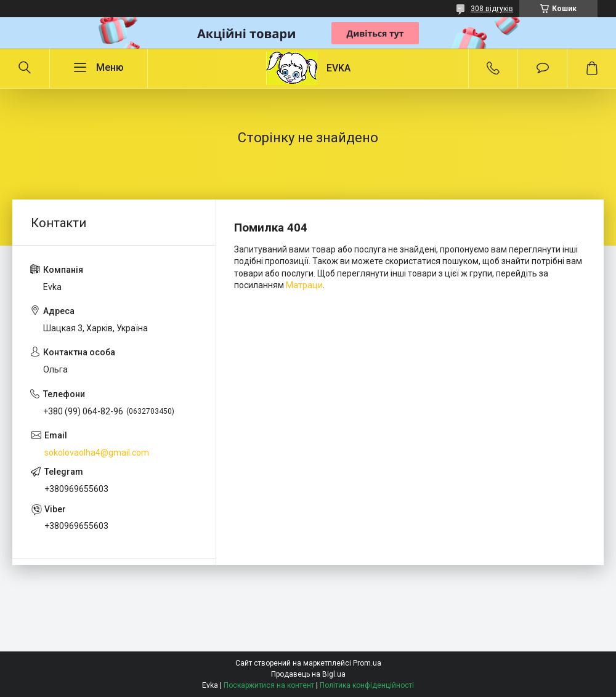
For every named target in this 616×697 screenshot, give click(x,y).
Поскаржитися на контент (269, 685)
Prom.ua (367, 663)
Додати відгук (542, 68)
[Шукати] (25, 68)
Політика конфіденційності (367, 685)
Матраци (304, 285)
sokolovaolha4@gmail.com (97, 453)
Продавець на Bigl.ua (308, 674)
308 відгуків (492, 9)
